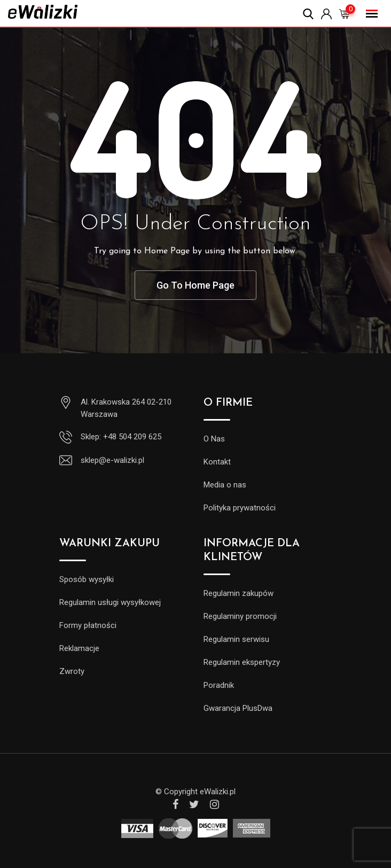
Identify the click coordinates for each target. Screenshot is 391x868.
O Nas (214, 439)
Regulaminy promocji (240, 616)
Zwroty (72, 671)
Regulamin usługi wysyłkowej (110, 602)
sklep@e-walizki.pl (112, 460)
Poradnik (219, 685)
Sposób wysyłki (87, 579)
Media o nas (225, 485)
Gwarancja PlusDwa (238, 708)
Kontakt (217, 462)
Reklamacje (79, 648)
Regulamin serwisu (236, 639)
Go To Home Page (195, 285)
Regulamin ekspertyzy (242, 662)
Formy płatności (88, 625)
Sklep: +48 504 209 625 (121, 437)
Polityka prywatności (240, 508)
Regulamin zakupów (238, 593)
